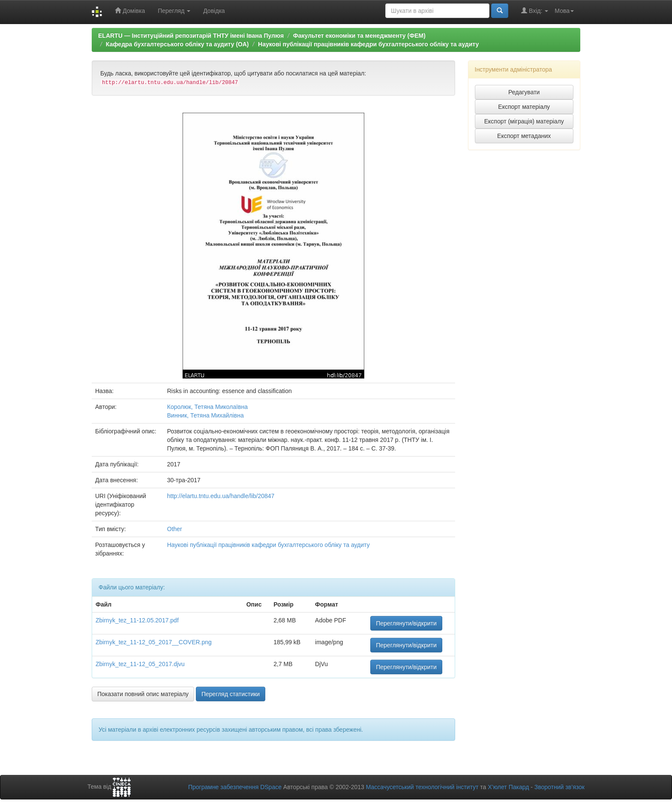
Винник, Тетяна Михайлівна (205, 415)
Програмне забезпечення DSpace (235, 787)
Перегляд (174, 11)
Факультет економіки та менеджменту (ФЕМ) (359, 36)
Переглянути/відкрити (406, 623)
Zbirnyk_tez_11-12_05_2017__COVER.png (154, 642)
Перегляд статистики (231, 694)
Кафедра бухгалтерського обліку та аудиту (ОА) (177, 44)
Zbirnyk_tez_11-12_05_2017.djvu (140, 664)
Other (175, 529)
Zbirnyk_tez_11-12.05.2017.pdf (137, 620)
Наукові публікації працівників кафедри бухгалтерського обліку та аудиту (368, 44)
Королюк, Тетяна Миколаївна (207, 407)
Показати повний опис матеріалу (143, 694)
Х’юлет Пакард (508, 787)
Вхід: (535, 11)
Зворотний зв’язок (559, 787)
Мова (564, 11)
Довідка (214, 11)
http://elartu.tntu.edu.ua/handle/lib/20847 (221, 496)
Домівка (130, 11)
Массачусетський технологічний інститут (422, 787)
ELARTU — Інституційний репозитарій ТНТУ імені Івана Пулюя (191, 36)
